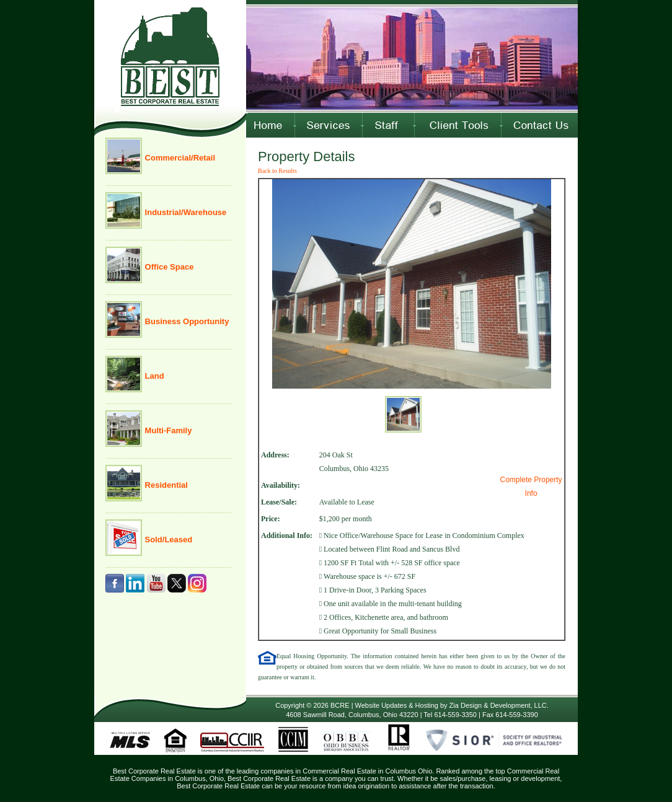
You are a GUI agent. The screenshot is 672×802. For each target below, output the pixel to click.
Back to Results (277, 171)
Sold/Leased (167, 540)
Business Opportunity (186, 321)
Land (153, 376)
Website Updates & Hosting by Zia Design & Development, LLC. (452, 705)
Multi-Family (167, 430)
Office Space (168, 267)
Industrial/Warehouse (184, 212)
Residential (165, 485)
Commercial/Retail (179, 158)
